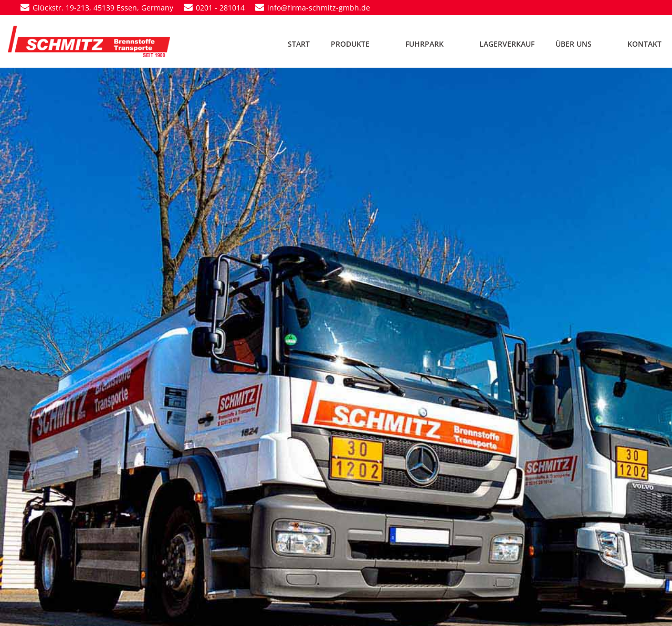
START (299, 44)
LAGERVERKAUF (507, 44)
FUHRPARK (432, 44)
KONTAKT (644, 44)
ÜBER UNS (581, 44)
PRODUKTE (358, 44)
